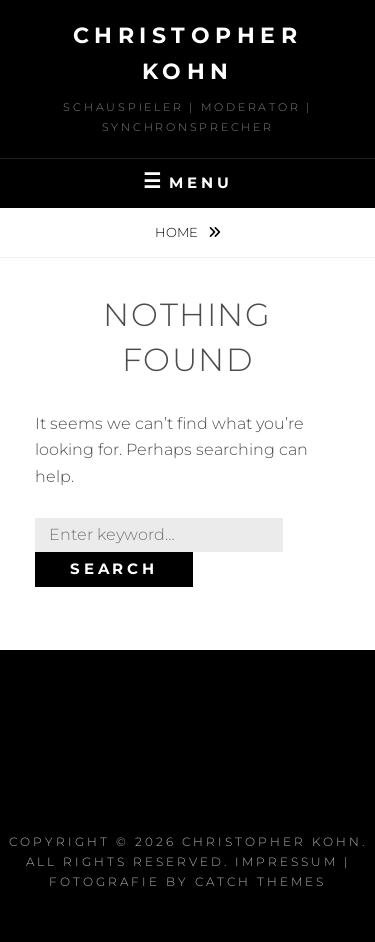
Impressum (286, 861)
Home (178, 232)
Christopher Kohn (272, 841)
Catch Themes (260, 881)
